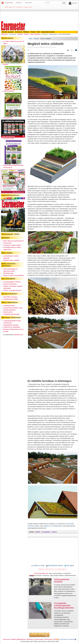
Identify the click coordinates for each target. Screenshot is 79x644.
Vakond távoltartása (10, 284)
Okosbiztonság (8, 273)
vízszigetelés (46, 532)
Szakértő (20, 34)
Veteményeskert (9, 91)
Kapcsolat (6, 639)
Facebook (12, 34)
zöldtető (38, 532)
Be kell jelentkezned (41, 573)
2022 (31, 39)
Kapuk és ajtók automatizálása (13, 275)
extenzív (54, 532)
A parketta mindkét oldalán (12, 245)
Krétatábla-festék (9, 306)
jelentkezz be (18, 335)
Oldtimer (26, 32)
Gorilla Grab (7, 243)
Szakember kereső (48, 32)
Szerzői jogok (39, 639)
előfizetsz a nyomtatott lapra (53, 526)
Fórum (33, 32)
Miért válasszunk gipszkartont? (14, 241)
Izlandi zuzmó (8, 312)
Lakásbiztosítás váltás (11, 299)
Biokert (6, 64)
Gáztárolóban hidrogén (11, 325)
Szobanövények (9, 139)
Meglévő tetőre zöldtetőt (11, 260)
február (36, 39)
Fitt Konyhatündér (64, 34)
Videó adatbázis (35, 34)
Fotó (38, 32)
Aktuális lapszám (8, 32)
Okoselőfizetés (8, 118)
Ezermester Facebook (68, 639)
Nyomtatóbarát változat (54, 565)
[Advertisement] (40, 16)
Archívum (18, 32)
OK (64, 3)
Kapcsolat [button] (29, 3)
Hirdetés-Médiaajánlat (18, 639)
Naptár (26, 34)
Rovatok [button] (19, 3)
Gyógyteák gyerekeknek (11, 314)
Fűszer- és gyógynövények (12, 290)
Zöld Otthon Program (10, 297)
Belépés (75, 3)
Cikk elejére (69, 565)
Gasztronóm (53, 34)
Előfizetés (5, 34)
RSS (56, 639)
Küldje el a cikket (38, 565)
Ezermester (9, 3)
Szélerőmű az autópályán (12, 327)
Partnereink (48, 639)
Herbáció (45, 34)
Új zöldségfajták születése (12, 282)
